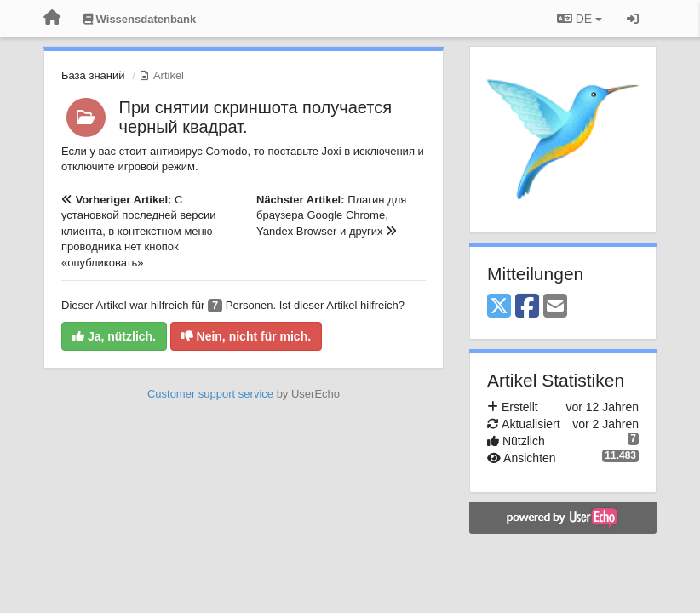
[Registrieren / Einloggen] (633, 19)
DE (580, 19)
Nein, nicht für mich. (246, 336)
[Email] (555, 307)
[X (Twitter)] (499, 307)
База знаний (93, 75)
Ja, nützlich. (114, 336)
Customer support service (210, 394)
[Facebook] (527, 307)
